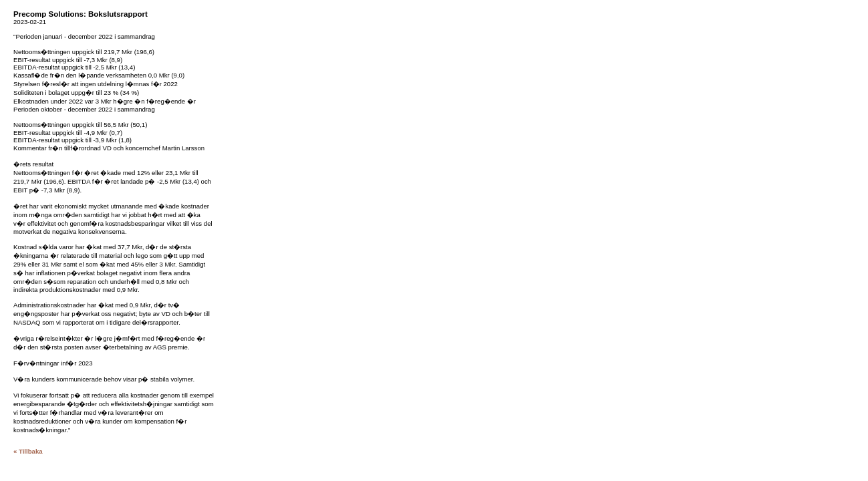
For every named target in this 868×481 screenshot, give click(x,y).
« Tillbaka (28, 451)
